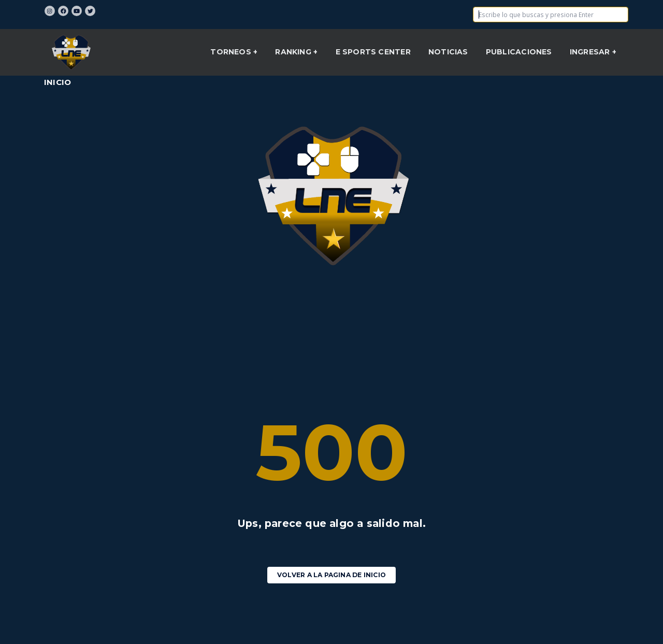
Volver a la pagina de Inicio (331, 575)
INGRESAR (591, 52)
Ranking (294, 52)
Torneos (232, 52)
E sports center (373, 52)
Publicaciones (519, 52)
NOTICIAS (448, 52)
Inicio (57, 82)
